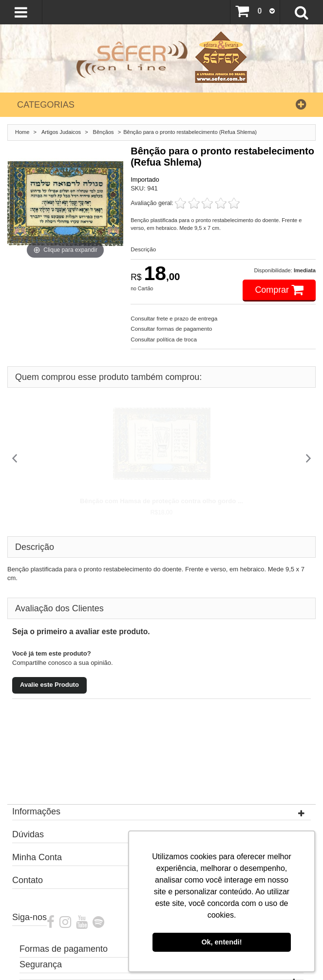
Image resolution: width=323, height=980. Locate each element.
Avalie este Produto (49, 685)
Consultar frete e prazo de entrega (174, 318)
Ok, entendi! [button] (221, 942)
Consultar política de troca (164, 339)
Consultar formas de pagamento (171, 329)
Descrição (143, 249)
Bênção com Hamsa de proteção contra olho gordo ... (161, 501)
